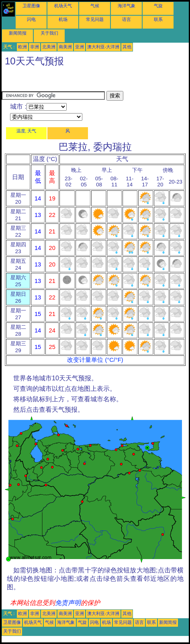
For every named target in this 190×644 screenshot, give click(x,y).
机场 (63, 19)
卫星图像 (31, 6)
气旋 (158, 6)
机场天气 (63, 6)
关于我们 (49, 33)
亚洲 (80, 47)
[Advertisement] (66, 81)
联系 (158, 19)
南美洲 (65, 47)
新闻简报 (18, 33)
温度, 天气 (27, 131)
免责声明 (68, 603)
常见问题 (95, 19)
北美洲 (49, 47)
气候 (95, 6)
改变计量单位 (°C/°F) (95, 360)
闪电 (31, 19)
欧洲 (22, 47)
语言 (127, 19)
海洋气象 (127, 6)
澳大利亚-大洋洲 (103, 47)
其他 (127, 47)
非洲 (35, 47)
